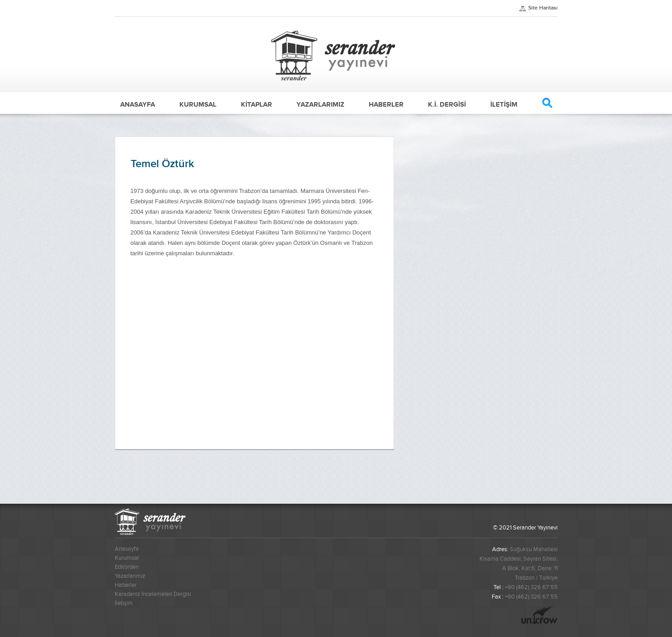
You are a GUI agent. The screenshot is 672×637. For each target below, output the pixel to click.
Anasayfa (127, 549)
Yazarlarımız (130, 576)
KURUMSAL (198, 104)
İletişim (124, 603)
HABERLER (386, 104)
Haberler (126, 585)
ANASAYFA (138, 104)
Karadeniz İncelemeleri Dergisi (153, 594)
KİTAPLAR (256, 104)
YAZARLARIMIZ (320, 104)
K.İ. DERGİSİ (447, 104)
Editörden (127, 567)
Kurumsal (127, 558)
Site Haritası (543, 8)
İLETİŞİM (504, 104)
